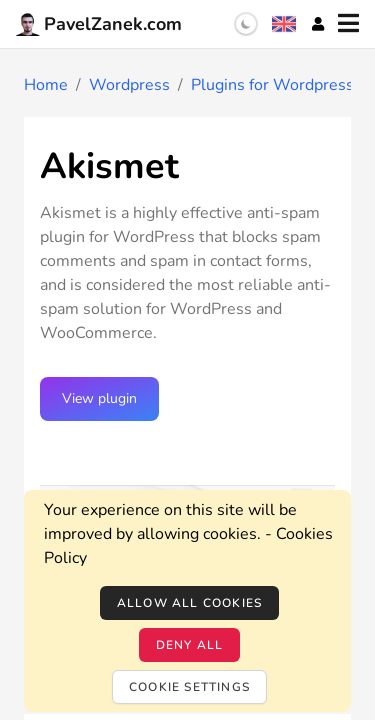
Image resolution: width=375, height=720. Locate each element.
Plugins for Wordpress (272, 85)
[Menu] (348, 24)
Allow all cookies (189, 603)
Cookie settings (189, 687)
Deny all (190, 645)
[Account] (318, 24)
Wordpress (129, 85)
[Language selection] (284, 24)
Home (46, 85)
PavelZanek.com (99, 24)
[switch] (246, 24)
